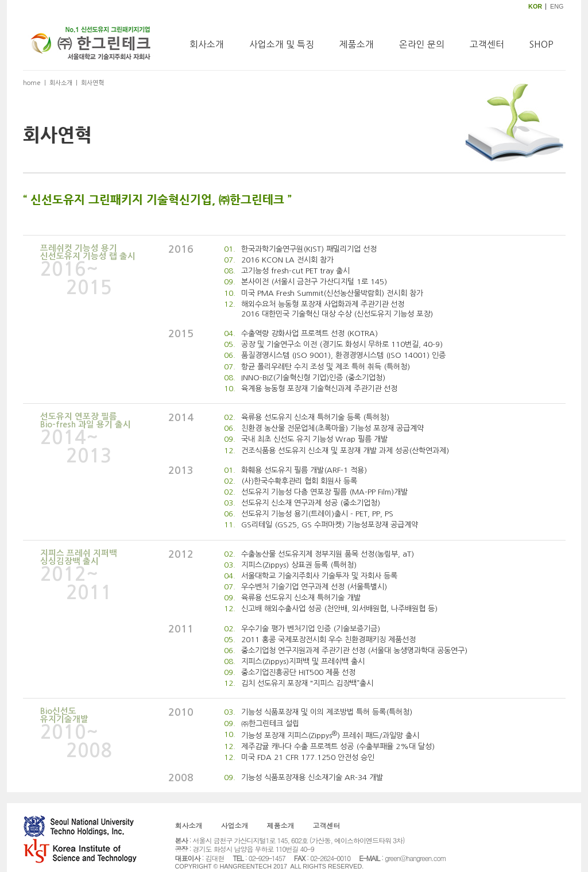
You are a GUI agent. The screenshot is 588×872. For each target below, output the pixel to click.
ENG (557, 6)
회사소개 (207, 45)
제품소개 (357, 45)
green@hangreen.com (415, 858)
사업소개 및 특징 (282, 45)
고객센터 (487, 45)
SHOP (541, 45)
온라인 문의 (422, 45)
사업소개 (235, 825)
